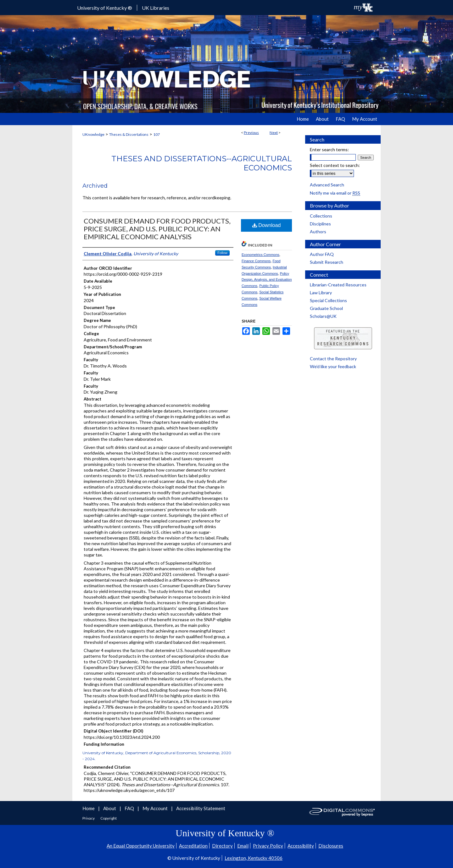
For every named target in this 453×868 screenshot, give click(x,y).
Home (89, 808)
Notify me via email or (335, 193)
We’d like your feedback (333, 366)
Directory (222, 846)
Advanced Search (327, 185)
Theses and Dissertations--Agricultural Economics (202, 163)
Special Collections (328, 300)
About (110, 808)
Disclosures (331, 846)
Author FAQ (322, 254)
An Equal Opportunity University (141, 846)
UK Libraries (156, 8)
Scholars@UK (323, 316)
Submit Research (327, 262)
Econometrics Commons (260, 255)
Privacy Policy (268, 846)
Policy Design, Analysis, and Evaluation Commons (267, 280)
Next (274, 133)
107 (157, 134)
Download (267, 225)
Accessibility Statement (201, 808)
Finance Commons (256, 261)
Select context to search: (335, 165)
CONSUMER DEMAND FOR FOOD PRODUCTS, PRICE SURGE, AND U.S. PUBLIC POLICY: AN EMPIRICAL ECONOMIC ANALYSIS (157, 229)
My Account (156, 808)
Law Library (321, 293)
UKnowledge (93, 134)
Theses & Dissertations (129, 134)
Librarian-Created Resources (338, 285)
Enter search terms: (329, 149)
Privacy (89, 818)
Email (243, 846)
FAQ (130, 808)
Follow (222, 253)
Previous (251, 133)
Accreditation (193, 846)
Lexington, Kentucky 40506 (254, 858)
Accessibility (301, 846)
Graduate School (326, 308)
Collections (321, 216)
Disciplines (320, 224)
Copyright (109, 818)
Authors (318, 232)
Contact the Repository (333, 359)
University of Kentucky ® (105, 8)
